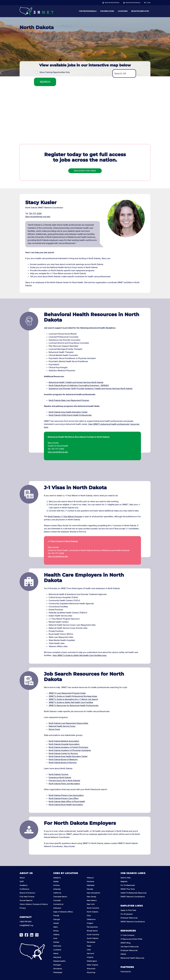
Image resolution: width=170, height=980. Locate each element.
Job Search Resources (130, 947)
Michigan (57, 965)
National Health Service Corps (62, 726)
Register (124, 881)
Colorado (57, 900)
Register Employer (134, 3)
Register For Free (85, 171)
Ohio (89, 916)
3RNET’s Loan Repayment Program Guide (67, 693)
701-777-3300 (35, 213)
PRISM (123, 954)
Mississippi (58, 972)
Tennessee (91, 942)
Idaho (56, 927)
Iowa (55, 938)
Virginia (90, 957)
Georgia (57, 919)
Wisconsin (91, 969)
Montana (90, 881)
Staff (22, 881)
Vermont (90, 953)
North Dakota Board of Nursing (63, 762)
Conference (24, 889)
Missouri (90, 878)
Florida (56, 916)
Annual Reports (26, 900)
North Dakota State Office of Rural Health (67, 801)
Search (45, 82)
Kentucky (57, 946)
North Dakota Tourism (58, 774)
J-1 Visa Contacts (127, 935)
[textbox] (124, 74)
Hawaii (56, 923)
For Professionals (111, 11)
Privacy (23, 908)
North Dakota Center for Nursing (63, 753)
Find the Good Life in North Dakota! (64, 780)
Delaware (57, 908)
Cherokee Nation (60, 897)
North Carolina (93, 908)
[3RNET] (37, 11)
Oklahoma (91, 919)
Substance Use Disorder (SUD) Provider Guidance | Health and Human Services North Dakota (90, 388)
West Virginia (92, 965)
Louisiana (57, 950)
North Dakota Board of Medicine (63, 759)
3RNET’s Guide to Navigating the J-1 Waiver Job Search (73, 699)
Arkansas (57, 889)
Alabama (57, 878)
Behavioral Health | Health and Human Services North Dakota (76, 382)
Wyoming (91, 972)
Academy (23, 885)
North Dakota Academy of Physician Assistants (70, 750)
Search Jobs (125, 878)
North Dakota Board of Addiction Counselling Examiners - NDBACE (79, 385)
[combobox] (124, 73)
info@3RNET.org (26, 925)
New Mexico (92, 900)
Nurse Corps (54, 729)
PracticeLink (126, 972)
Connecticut (58, 904)
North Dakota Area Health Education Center (68, 412)
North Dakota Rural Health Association (66, 805)
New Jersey (91, 897)
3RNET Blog (125, 943)
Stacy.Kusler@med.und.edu (38, 217)
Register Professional (115, 3)
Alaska (56, 881)
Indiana (56, 935)
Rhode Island (92, 931)
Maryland (57, 957)
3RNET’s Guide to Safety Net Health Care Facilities (71, 702)
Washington (92, 961)
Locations (146, 11)
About (22, 878)
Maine (56, 953)
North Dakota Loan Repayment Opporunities (68, 723)
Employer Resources (129, 918)
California (57, 893)
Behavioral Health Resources (132, 958)
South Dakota (92, 938)
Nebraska (91, 885)
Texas (89, 946)
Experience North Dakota (60, 777)
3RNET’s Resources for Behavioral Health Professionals (74, 705)
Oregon (90, 923)
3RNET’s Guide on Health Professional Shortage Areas (73, 696)
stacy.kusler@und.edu (58, 452)
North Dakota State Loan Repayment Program (69, 400)
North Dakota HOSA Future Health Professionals (70, 415)
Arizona (56, 885)
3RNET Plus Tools (128, 889)
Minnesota (58, 969)
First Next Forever (27, 897)
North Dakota (92, 912)
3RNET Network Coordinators (133, 897)
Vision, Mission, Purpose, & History (34, 904)
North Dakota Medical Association (64, 741)
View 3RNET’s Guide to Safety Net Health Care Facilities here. (80, 655)
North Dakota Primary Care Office (64, 798)
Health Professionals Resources (133, 893)
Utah (89, 950)
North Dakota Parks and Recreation (64, 784)
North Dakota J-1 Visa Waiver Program (65, 516)
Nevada (90, 889)
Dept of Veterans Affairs (63, 912)
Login (149, 3)
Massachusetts (59, 961)
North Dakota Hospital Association (64, 744)
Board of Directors (27, 893)
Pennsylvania (92, 927)
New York (91, 904)
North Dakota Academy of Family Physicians (68, 747)
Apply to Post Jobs (128, 910)
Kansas (56, 942)
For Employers (130, 11)
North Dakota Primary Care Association (66, 795)
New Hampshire (93, 893)
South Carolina (93, 935)
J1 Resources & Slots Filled (131, 939)
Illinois (56, 931)
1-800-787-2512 (25, 922)
